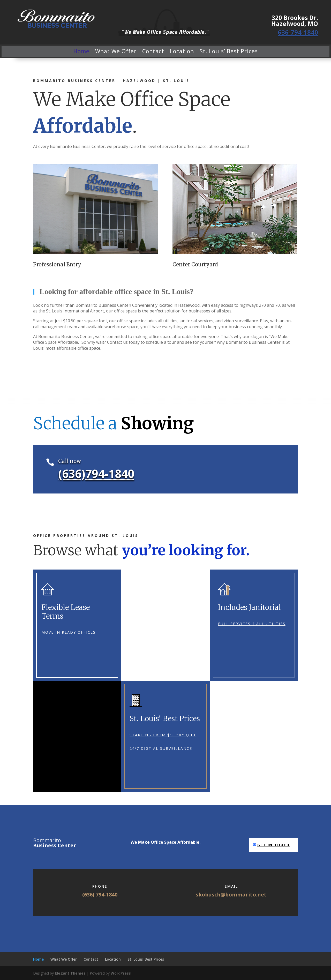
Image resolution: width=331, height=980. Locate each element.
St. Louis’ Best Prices (229, 51)
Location (182, 51)
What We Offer (116, 51)
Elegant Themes (70, 973)
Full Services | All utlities (252, 624)
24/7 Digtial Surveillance (161, 748)
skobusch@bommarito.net (231, 895)
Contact (153, 51)
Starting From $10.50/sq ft (163, 735)
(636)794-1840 (96, 474)
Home (81, 51)
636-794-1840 (298, 32)
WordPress (121, 973)
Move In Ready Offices (69, 632)
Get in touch (273, 845)
